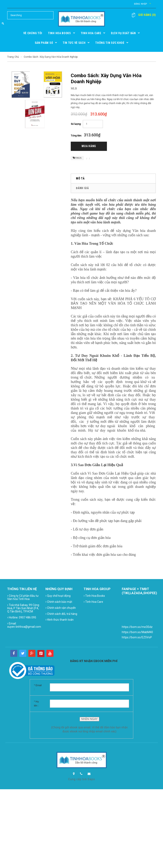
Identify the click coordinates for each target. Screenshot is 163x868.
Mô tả (80, 179)
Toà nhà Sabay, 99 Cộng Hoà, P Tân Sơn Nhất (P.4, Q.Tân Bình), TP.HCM (23, 608)
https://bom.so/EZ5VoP (137, 638)
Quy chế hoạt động (58, 596)
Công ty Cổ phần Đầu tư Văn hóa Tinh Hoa (23, 598)
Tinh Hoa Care (93, 602)
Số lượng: (76, 124)
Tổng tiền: (76, 136)
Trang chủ (13, 57)
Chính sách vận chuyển (61, 608)
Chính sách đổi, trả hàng (61, 614)
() (145, 15)
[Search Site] (30, 15)
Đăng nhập (136, 4)
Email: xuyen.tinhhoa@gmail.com (24, 625)
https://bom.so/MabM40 (137, 633)
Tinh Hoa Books (94, 596)
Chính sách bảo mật (59, 602)
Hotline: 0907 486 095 (22, 618)
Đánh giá (82, 188)
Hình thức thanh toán (59, 620)
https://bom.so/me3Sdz (137, 627)
